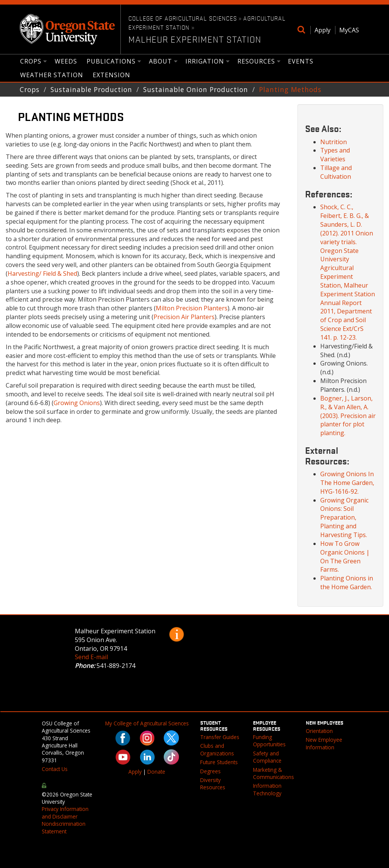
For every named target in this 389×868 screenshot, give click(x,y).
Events (301, 61)
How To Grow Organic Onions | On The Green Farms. (345, 557)
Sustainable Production (91, 89)
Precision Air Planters (184, 317)
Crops (31, 62)
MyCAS (349, 30)
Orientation (319, 731)
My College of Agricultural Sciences (147, 723)
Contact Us (55, 769)
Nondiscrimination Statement (64, 827)
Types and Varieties (335, 155)
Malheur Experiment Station (195, 39)
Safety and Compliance (267, 757)
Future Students (219, 762)
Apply (323, 30)
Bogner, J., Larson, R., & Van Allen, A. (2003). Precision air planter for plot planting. (348, 416)
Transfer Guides (220, 737)
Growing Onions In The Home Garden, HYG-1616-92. (347, 483)
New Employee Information (324, 743)
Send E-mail (91, 657)
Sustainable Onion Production (196, 89)
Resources (256, 62)
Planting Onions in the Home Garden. (347, 583)
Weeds (66, 61)
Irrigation (205, 62)
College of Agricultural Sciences (183, 18)
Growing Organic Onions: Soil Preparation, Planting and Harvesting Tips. (344, 517)
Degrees (210, 771)
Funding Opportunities (269, 741)
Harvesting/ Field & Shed (42, 273)
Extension (111, 75)
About (161, 62)
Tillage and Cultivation (336, 172)
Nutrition (334, 142)
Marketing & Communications (274, 773)
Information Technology (267, 789)
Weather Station (52, 75)
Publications (111, 62)
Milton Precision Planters (192, 308)
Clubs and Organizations (217, 749)
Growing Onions (77, 403)
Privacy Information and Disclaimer (65, 812)
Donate (156, 772)
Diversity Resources (213, 784)
